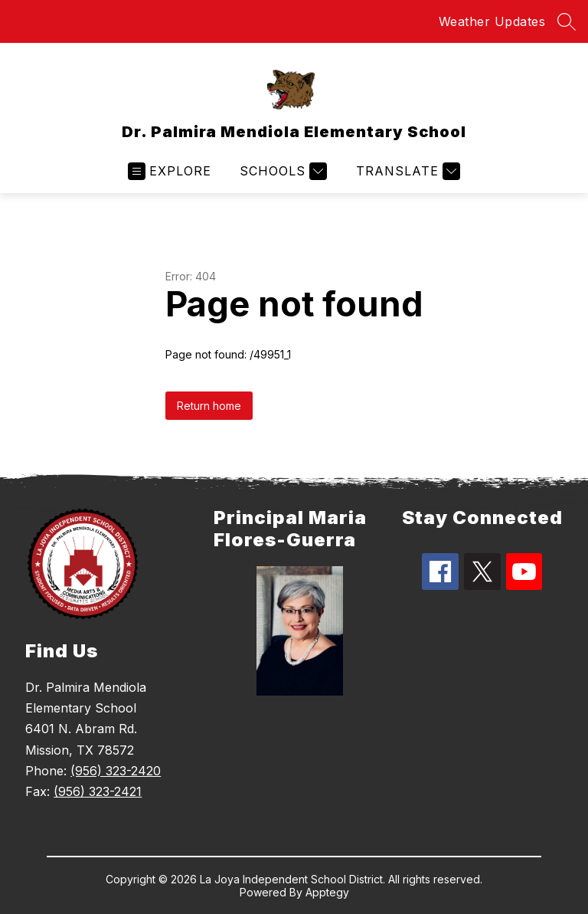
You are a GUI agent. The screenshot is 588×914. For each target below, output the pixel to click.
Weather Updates (492, 21)
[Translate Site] (406, 171)
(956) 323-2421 (98, 791)
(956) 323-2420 (116, 771)
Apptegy (327, 892)
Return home (209, 406)
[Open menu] (170, 171)
